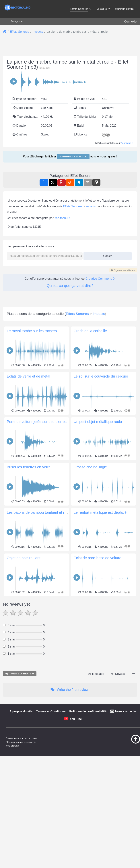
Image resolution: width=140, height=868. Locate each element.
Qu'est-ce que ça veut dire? (70, 286)
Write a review (20, 674)
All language (96, 674)
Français (15, 21)
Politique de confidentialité (88, 711)
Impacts (91, 206)
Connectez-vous (73, 156)
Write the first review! (70, 690)
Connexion (131, 22)
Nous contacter (126, 711)
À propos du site (21, 711)
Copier (106, 255)
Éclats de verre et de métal (28, 376)
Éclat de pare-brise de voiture (97, 558)
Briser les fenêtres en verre (29, 467)
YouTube (76, 719)
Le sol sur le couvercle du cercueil (101, 376)
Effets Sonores (73, 206)
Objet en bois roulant (24, 558)
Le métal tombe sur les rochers (32, 331)
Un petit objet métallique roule (98, 422)
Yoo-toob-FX (127, 143)
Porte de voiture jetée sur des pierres (37, 422)
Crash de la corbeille (90, 331)
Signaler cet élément (123, 270)
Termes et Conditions (51, 711)
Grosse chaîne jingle (90, 467)
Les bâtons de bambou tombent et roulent (40, 512)
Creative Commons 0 (100, 279)
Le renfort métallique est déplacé (100, 512)
